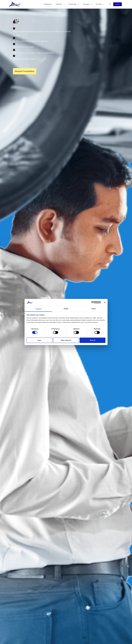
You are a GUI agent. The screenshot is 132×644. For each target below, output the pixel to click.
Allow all (93, 340)
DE (110, 4)
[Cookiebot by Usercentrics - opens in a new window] (93, 302)
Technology (74, 4)
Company (88, 4)
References (48, 4)
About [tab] (94, 309)
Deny (39, 340)
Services (61, 4)
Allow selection (66, 340)
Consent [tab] (38, 309)
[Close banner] (105, 302)
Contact (118, 4)
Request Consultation (25, 71)
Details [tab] (66, 309)
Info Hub (100, 4)
